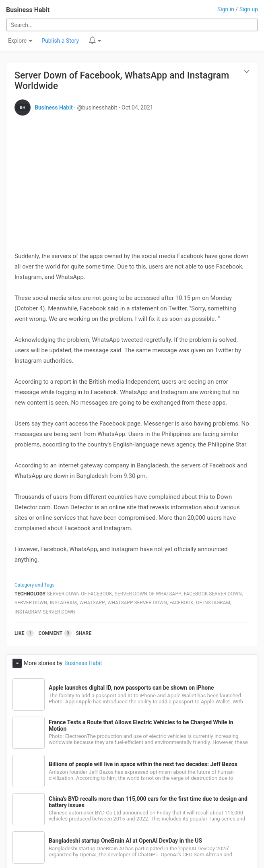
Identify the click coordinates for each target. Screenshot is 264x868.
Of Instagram (213, 603)
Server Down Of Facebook (80, 594)
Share (84, 633)
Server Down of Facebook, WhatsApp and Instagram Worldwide (122, 81)
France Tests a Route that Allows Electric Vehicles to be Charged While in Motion (141, 725)
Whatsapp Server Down (137, 603)
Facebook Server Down (213, 594)
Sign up (249, 9)
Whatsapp (92, 603)
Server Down (31, 603)
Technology (30, 594)
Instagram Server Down (45, 612)
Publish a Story (60, 41)
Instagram (63, 603)
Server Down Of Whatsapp (148, 594)
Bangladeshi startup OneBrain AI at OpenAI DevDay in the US (125, 841)
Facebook (181, 603)
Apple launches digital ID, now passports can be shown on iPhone (131, 688)
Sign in (226, 9)
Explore (20, 41)
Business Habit (28, 10)
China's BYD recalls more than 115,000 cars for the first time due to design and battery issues (148, 802)
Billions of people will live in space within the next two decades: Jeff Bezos (143, 764)
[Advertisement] (132, 178)
